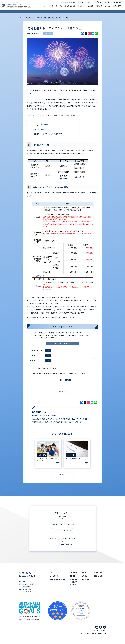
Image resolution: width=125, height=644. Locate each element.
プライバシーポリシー (99, 631)
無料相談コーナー (60, 318)
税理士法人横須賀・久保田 (27, 574)
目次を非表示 (43, 125)
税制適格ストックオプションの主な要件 (46, 134)
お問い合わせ (98, 576)
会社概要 (73, 576)
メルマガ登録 (117, 2)
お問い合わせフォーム (102, 2)
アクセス (74, 585)
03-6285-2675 (85, 2)
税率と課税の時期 (38, 130)
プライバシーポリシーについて (45, 368)
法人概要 (91, 6)
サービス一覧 (53, 6)
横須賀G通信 (117, 6)
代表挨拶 (74, 579)
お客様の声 (81, 6)
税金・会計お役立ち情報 (67, 6)
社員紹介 (74, 582)
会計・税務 (48, 34)
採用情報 (99, 6)
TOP (44, 6)
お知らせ (108, 6)
